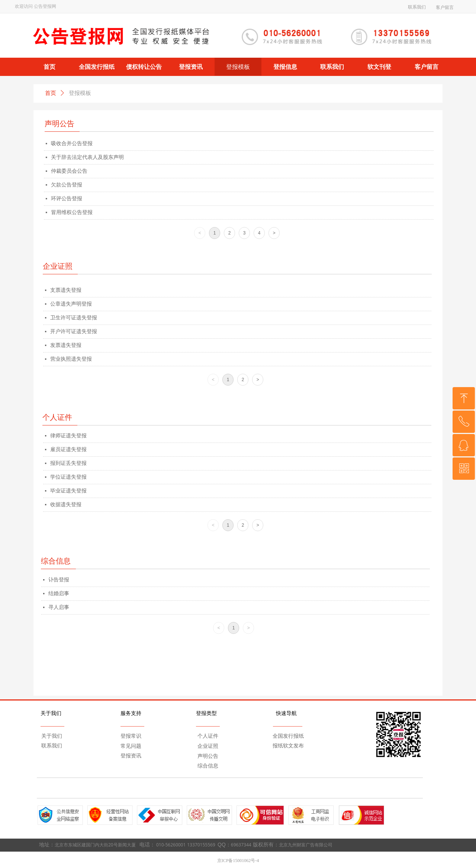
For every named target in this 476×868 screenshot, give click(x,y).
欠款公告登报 (67, 185)
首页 (51, 93)
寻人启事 (59, 607)
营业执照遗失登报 (71, 359)
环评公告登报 (67, 199)
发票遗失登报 (66, 345)
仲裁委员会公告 (69, 171)
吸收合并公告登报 (72, 143)
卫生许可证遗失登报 (74, 318)
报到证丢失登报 (68, 463)
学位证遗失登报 (68, 477)
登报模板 (80, 93)
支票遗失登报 (66, 290)
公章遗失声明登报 (71, 304)
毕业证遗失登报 (68, 491)
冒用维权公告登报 (72, 212)
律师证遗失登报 (68, 436)
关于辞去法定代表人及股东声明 (87, 157)
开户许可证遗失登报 (74, 331)
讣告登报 (59, 580)
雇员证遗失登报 (68, 449)
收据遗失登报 (66, 505)
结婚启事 (59, 593)
